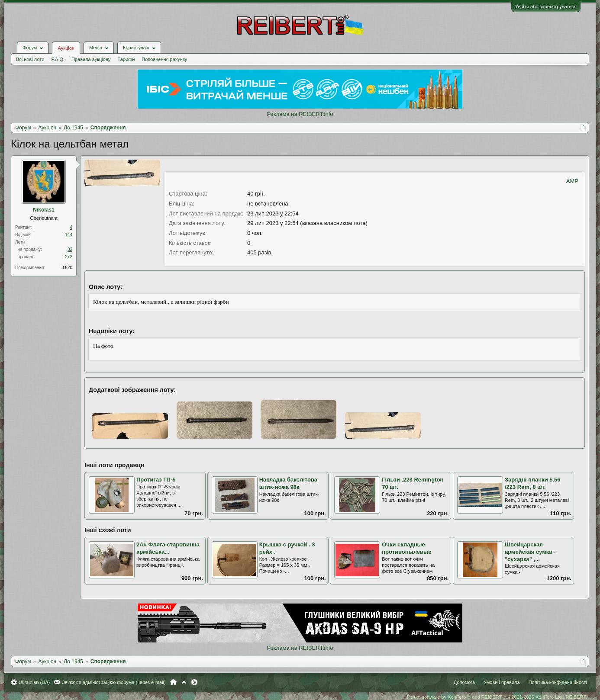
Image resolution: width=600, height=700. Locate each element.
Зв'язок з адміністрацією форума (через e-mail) (114, 682)
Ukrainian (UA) (34, 682)
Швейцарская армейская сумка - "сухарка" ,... (530, 552)
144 (69, 235)
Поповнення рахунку (164, 59)
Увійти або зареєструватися (546, 6)
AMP (572, 181)
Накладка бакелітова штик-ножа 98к (288, 483)
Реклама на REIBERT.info (300, 114)
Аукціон (66, 48)
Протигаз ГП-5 (156, 480)
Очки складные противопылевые (406, 548)
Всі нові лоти (30, 59)
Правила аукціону (91, 59)
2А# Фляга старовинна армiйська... (168, 548)
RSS (194, 682)
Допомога (464, 682)
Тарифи (126, 59)
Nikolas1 (44, 210)
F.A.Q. (58, 59)
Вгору (184, 682)
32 (70, 249)
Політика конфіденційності (558, 682)
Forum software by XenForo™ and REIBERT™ (497, 697)
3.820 (67, 268)
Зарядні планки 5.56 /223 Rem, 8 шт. (533, 483)
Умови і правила (502, 682)
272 (69, 257)
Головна (173, 682)
